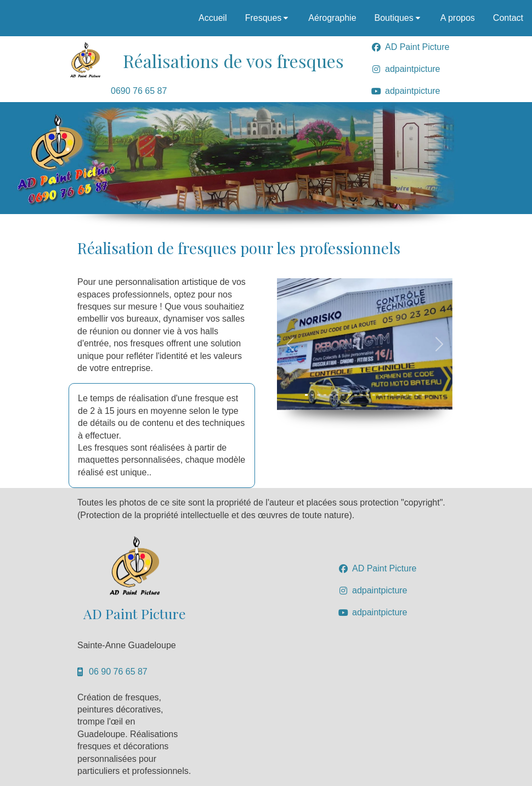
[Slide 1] (306, 395)
